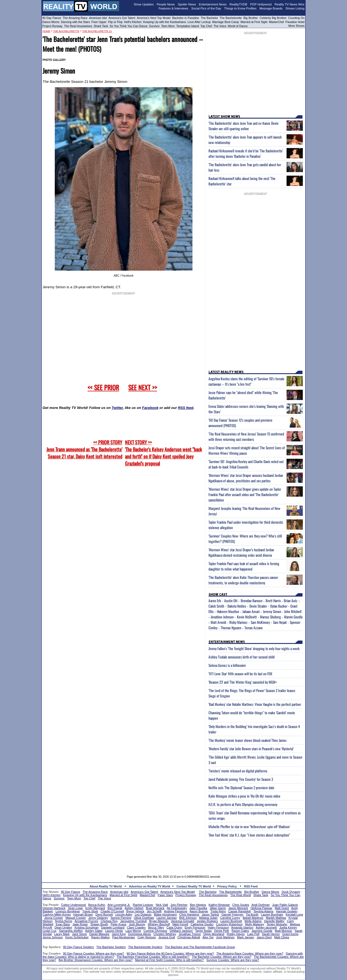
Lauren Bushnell (231, 921)
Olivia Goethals (144, 918)
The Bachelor (209, 18)
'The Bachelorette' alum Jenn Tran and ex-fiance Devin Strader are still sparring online (243, 126)
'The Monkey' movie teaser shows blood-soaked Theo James (248, 740)
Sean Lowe (75, 908)
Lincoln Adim (124, 915)
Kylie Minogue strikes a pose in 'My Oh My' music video (244, 796)
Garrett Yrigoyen (232, 915)
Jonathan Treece (190, 934)
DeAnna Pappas (261, 908)
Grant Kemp (290, 934)
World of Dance (238, 26)
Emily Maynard (95, 908)
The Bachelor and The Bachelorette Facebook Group (200, 947)
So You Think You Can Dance (129, 26)
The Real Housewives (78, 26)
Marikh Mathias (276, 918)
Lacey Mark (62, 934)
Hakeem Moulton (228, 611)
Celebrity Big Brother (273, 18)
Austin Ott (231, 601)
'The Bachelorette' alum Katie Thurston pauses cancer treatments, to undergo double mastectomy (243, 580)
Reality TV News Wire (290, 4)
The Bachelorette (231, 18)
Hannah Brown (83, 915)
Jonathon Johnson (222, 617)
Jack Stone (79, 934)
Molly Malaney (255, 924)
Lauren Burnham (272, 915)
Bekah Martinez (253, 918)
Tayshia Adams (264, 911)
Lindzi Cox (49, 931)
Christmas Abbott (189, 937)
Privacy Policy (227, 886)
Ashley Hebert (134, 908)
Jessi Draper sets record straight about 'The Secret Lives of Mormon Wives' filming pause (247, 450)
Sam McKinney (260, 622)
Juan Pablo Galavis (285, 905)
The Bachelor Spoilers (111, 947)
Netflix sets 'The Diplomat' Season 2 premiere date (241, 788)
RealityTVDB (238, 4)
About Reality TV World (106, 886)
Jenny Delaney (98, 918)
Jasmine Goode (262, 931)
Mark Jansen (245, 937)
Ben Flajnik (115, 908)
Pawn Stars (165, 895)
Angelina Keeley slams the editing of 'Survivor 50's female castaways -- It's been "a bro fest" (246, 381)
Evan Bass (63, 924)
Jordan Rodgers (207, 921)
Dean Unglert (63, 927)
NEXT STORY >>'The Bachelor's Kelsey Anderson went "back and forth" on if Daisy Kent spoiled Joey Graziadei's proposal (163, 453)
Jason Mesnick (238, 908)
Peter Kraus (118, 924)
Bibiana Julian (208, 918)
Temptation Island (188, 26)
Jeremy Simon (272, 611)
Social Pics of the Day (206, 8)
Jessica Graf (167, 937)
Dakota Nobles (237, 606)
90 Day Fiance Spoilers (79, 947)
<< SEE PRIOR (103, 387)
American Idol (98, 18)
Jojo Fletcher (179, 905)
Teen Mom (168, 26)
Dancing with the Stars (75, 22)
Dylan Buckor (279, 606)
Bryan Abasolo (159, 921)
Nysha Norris (64, 921)
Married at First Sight (254, 22)
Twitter (117, 408)
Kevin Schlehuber (77, 937)
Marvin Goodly (293, 617)
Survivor (154, 26)
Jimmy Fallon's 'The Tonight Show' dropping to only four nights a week (254, 648)
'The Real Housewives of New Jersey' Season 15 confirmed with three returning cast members (246, 437)
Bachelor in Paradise (186, 18)
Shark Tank (101, 26)
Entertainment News (213, 4)
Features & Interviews (173, 8)
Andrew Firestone (176, 911)
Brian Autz (291, 601)
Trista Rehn (218, 911)
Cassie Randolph (240, 911)
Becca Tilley (156, 927)
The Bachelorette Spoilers (145, 947)
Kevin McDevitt (247, 617)
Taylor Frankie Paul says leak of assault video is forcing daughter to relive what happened (244, 566)
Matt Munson (284, 931)
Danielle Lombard (113, 927)
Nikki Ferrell (180, 924)
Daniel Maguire (99, 934)
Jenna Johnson (53, 937)
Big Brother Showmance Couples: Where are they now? (96, 960)
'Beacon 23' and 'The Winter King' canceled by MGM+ (243, 682)
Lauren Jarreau (167, 918)
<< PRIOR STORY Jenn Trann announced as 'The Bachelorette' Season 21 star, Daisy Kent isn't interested (84, 449)
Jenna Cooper (54, 918)
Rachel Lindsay (143, 905)
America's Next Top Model (154, 18)
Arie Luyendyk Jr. (119, 905)
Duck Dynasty (291, 892)
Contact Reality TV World (194, 886)
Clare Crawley (136, 927)
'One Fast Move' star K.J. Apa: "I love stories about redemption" (249, 835)
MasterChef (276, 22)
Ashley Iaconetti (266, 927)
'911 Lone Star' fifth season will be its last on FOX (240, 674)
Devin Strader (258, 606)
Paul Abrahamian (124, 937)
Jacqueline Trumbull (133, 921)
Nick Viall (162, 905)
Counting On (296, 18)
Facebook (150, 408)
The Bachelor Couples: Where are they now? (222, 957)
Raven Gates (240, 931)
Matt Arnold (218, 622)
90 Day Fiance (52, 18)
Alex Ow (208, 937)
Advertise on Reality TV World (150, 886)
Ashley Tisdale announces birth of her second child (242, 657)
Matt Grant (282, 908)
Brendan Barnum (252, 601)
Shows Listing (295, 8)
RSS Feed (251, 886)
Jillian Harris (218, 908)
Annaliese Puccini (86, 921)
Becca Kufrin (97, 905)
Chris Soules (241, 905)
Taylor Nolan (203, 931)
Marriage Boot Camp (226, 22)
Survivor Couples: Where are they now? (233, 960)
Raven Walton (100, 937)
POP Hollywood (261, 4)
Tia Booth (252, 915)
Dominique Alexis (140, 934)
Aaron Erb (215, 601)
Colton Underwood (73, 905)
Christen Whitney (165, 934)
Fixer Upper (99, 22)
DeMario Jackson (181, 931)
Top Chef (206, 26)
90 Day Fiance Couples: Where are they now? (94, 953)
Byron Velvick (135, 911)
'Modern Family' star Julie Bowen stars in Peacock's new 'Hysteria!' (251, 749)
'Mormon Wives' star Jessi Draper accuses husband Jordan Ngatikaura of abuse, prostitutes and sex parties (246, 478)
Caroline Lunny (230, 918)
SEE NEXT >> (143, 387)
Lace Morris (133, 931)
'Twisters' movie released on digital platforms (238, 771)
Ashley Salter (94, 931)
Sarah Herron (271, 934)
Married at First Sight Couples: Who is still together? (169, 960)
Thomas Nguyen (231, 628)
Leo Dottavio (143, 915)
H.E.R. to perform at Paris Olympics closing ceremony (243, 804)
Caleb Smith (216, 606)
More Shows (296, 26)
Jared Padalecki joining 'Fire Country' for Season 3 (241, 779)
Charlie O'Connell (112, 911)
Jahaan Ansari (251, 611)
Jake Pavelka (198, 908)
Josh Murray (137, 924)
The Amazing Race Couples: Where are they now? (250, 953)
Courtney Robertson (229, 924)
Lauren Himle (114, 931)
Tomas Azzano (254, 628)
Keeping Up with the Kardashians (165, 22)
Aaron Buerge (199, 911)
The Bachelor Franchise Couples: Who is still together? (153, 957)
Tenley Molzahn (277, 924)
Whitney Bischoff (159, 924)
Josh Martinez (225, 937)
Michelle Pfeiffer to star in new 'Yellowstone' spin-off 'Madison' (249, 827)
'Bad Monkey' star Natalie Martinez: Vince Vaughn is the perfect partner (255, 704)
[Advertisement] (173, 855)
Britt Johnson (188, 918)
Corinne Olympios (155, 931)
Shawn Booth (99, 924)
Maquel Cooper (75, 918)
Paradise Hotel (295, 22)
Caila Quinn (174, 927)
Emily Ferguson (195, 927)
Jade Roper (80, 924)
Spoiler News (187, 4)
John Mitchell (293, 611)
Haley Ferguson (219, 927)
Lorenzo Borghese (68, 911)
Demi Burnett (104, 915)
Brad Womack (155, 908)
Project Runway (52, 26)
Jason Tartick (210, 915)
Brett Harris (273, 601)
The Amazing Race (75, 18)
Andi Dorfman (261, 905)
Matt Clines (282, 937)
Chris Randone (189, 915)
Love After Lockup (199, 22)
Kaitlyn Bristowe (219, 905)
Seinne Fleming (121, 918)
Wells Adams (253, 921)
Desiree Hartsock (54, 908)
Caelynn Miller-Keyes (57, 915)
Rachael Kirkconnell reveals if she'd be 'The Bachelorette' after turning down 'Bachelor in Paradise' (246, 153)
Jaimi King (119, 934)
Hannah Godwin (287, 911)
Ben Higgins (198, 905)
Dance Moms (51, 22)
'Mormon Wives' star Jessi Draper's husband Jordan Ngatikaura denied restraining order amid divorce (241, 552)
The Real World (240, 895)
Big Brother (251, 18)
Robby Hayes (236, 934)
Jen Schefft (154, 911)
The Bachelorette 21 (97, 31)
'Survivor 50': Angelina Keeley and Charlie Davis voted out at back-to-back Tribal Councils (246, 464)
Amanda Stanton (242, 927)
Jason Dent (264, 937)
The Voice (220, 26)
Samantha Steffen (71, 931)
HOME (46, 31)
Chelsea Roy (109, 921)
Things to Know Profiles (240, 8)
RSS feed (186, 408)
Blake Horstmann (165, 915)
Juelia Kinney (288, 927)
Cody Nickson (147, 937)
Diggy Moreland (214, 934)
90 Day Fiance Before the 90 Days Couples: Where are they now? (170, 953)
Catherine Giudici (202, 924)
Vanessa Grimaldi (182, 921)
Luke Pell (253, 934)
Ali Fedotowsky (177, 908)
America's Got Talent (122, 18)
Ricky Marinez (238, 622)
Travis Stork (90, 911)
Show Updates (144, 4)
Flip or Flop (115, 22)
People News (166, 4)
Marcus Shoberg (270, 617)
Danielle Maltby (274, 921)
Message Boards (271, 8)
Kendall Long (294, 915)
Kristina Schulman (87, 927)
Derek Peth (222, 931)
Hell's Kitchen (133, 22)
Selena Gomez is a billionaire (227, 665)
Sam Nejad (280, 622)
